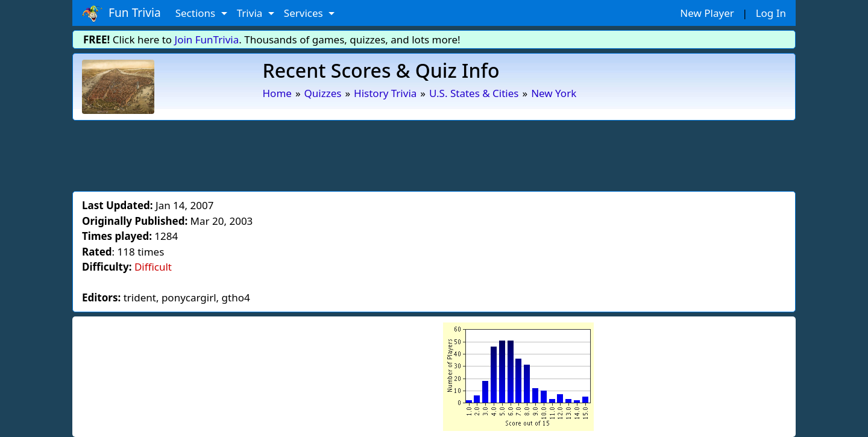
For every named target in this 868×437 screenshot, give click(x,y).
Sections (197, 13)
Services (305, 13)
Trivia (251, 13)
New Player (707, 13)
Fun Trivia (121, 13)
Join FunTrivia (207, 39)
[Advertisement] (434, 154)
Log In (771, 13)
